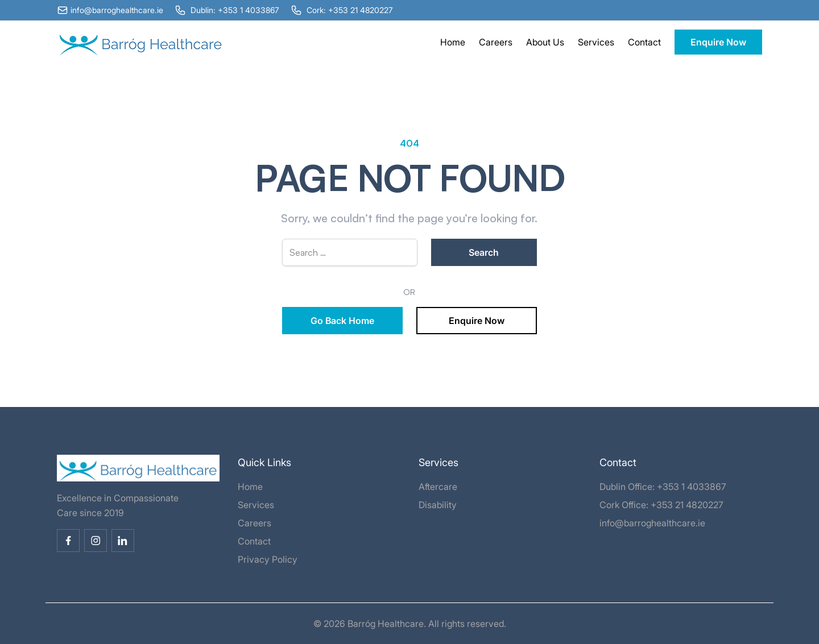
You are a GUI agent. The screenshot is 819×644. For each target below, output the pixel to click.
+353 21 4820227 (687, 505)
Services (596, 42)
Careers (496, 42)
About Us (545, 42)
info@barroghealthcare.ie (652, 523)
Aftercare (438, 487)
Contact (644, 42)
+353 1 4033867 (692, 487)
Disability (438, 505)
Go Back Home (342, 321)
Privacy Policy (268, 559)
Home (453, 42)
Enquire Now (718, 42)
